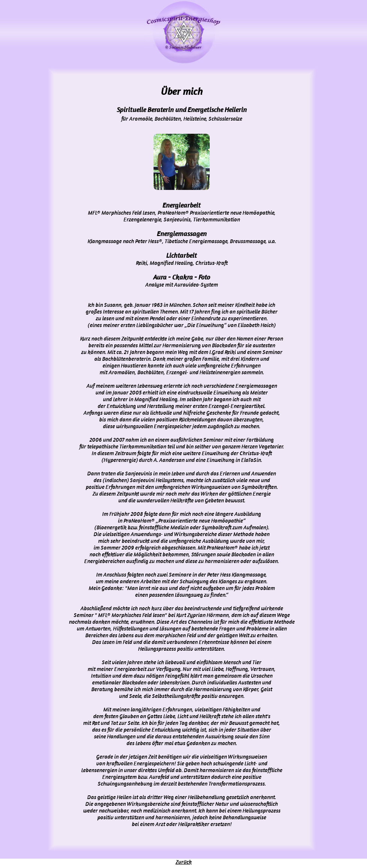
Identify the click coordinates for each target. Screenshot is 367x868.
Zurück (184, 862)
